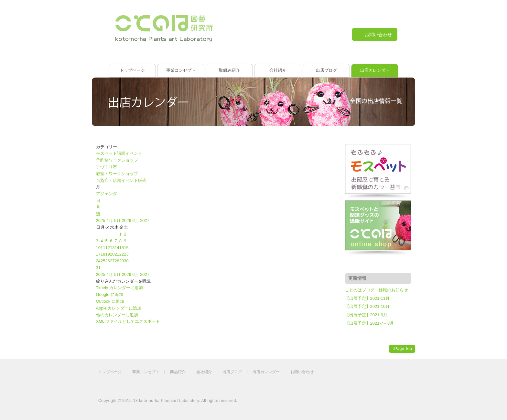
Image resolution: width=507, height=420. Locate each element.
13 (112, 248)
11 (103, 248)
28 (117, 261)
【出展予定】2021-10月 (367, 306)
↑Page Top (402, 348)
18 (103, 254)
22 (122, 254)
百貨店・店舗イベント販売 (121, 180)
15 (122, 248)
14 (117, 248)
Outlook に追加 (110, 301)
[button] (123, 281)
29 (122, 261)
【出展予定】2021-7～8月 (370, 323)
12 (107, 248)
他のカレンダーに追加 (117, 315)
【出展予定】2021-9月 (366, 315)
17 (98, 254)
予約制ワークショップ (117, 160)
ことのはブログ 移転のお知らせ (377, 290)
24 (98, 261)
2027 (145, 220)
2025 (101, 220)
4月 (110, 220)
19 (107, 254)
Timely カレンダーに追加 (119, 288)
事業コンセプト (181, 70)
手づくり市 (107, 167)
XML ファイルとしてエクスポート (128, 321)
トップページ (132, 70)
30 (126, 261)
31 (98, 268)
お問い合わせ (302, 372)
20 (112, 254)
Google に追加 (110, 294)
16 (126, 248)
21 (117, 254)
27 (112, 261)
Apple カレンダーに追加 (119, 308)
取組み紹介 (229, 70)
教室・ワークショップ (117, 174)
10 (98, 248)
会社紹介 (278, 70)
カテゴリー (107, 147)
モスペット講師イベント (119, 153)
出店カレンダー (375, 70)
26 (107, 261)
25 (103, 261)
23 (126, 254)
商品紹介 (178, 372)
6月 (136, 220)
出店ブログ (326, 70)
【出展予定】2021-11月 (367, 298)
